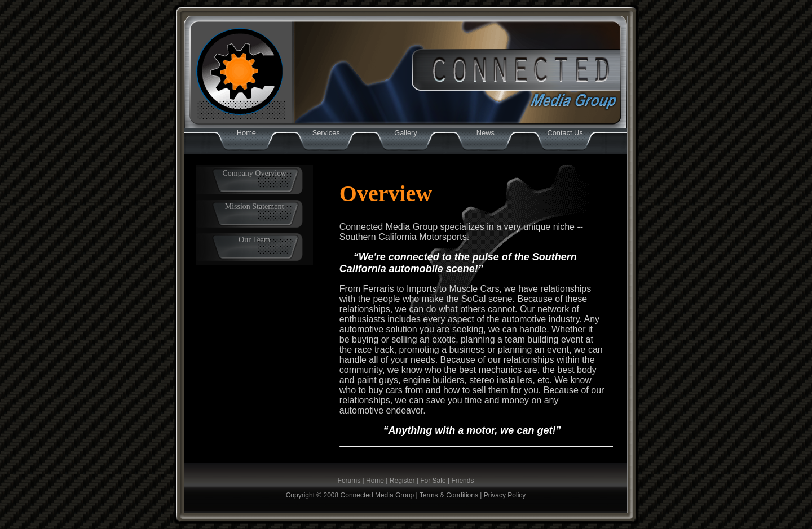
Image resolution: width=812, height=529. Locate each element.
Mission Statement (255, 206)
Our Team (254, 240)
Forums (349, 481)
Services (326, 133)
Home (246, 133)
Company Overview (254, 173)
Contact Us (565, 133)
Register (402, 481)
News (486, 133)
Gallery (406, 133)
